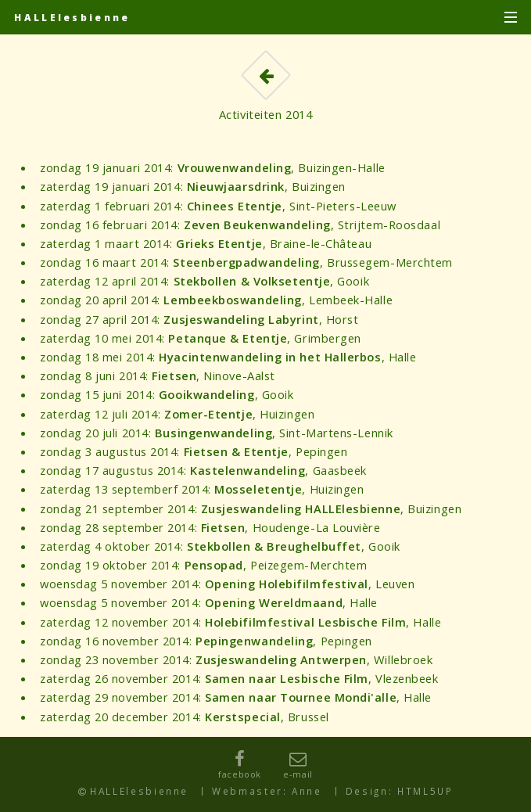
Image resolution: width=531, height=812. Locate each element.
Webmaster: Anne (267, 791)
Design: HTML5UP (400, 791)
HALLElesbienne (72, 17)
